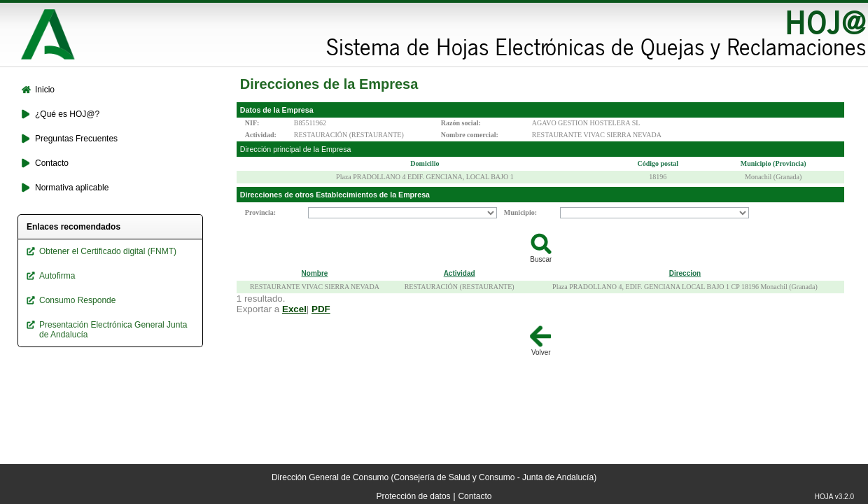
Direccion (685, 273)
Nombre (315, 273)
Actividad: (261, 135)
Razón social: (461, 123)
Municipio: (520, 212)
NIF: (252, 123)
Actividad (460, 273)
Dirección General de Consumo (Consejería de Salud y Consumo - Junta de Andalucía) (434, 477)
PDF (321, 309)
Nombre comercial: (470, 135)
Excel (294, 309)
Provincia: (260, 212)
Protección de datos (414, 496)
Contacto (475, 496)
